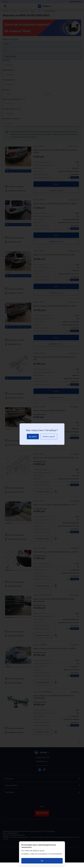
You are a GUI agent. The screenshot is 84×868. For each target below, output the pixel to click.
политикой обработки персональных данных (38, 856)
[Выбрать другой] (49, 437)
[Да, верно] (33, 437)
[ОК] (42, 861)
